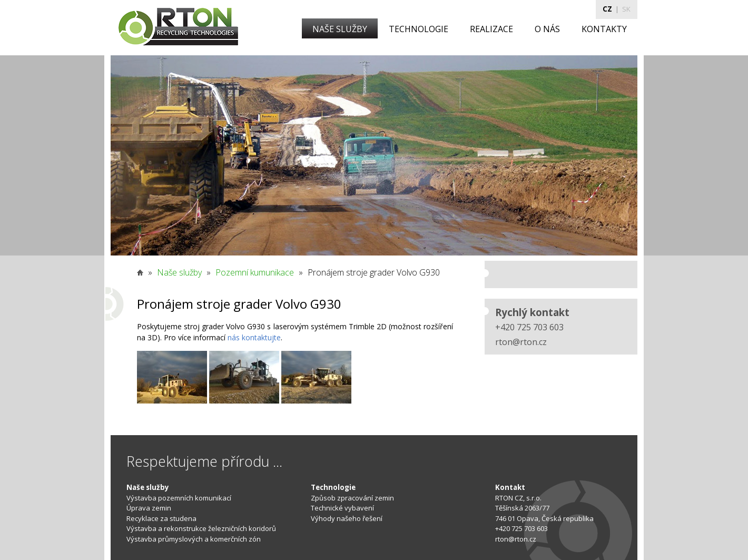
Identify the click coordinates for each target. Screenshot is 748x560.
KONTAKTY (604, 29)
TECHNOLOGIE (419, 29)
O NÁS (547, 29)
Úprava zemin (149, 508)
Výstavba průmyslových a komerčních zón (194, 539)
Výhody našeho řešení (347, 518)
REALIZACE (491, 29)
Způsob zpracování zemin (352, 498)
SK (626, 9)
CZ (607, 9)
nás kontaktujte (254, 337)
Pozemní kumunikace (255, 272)
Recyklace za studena (161, 518)
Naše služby (179, 272)
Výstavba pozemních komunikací (179, 498)
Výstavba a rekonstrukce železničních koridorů (201, 528)
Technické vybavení (342, 508)
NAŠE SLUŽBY (340, 29)
